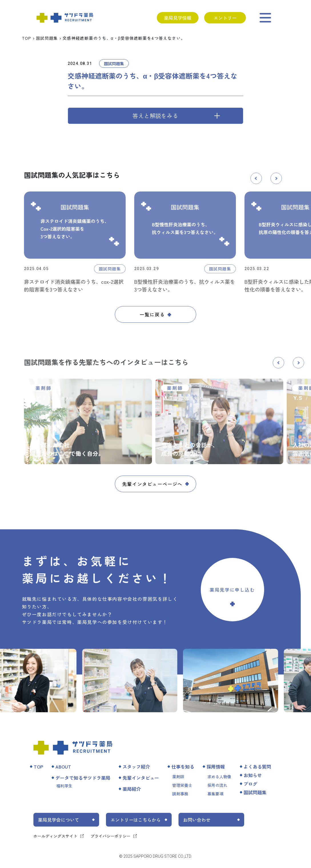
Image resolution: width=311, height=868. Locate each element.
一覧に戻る (152, 314)
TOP (27, 38)
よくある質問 (257, 767)
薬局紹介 (132, 789)
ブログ (250, 784)
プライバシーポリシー (111, 836)
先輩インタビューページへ (152, 484)
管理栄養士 (182, 785)
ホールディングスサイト (55, 836)
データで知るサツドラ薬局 (83, 778)
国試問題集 (47, 38)
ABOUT (63, 767)
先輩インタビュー (141, 778)
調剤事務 (180, 794)
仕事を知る (183, 767)
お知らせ (253, 775)
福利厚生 (64, 786)
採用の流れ (217, 785)
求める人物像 (219, 777)
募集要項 (215, 794)
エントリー (225, 18)
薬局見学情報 (178, 18)
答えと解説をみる (155, 116)
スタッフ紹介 (136, 767)
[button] (256, 178)
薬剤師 (178, 777)
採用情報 (216, 767)
